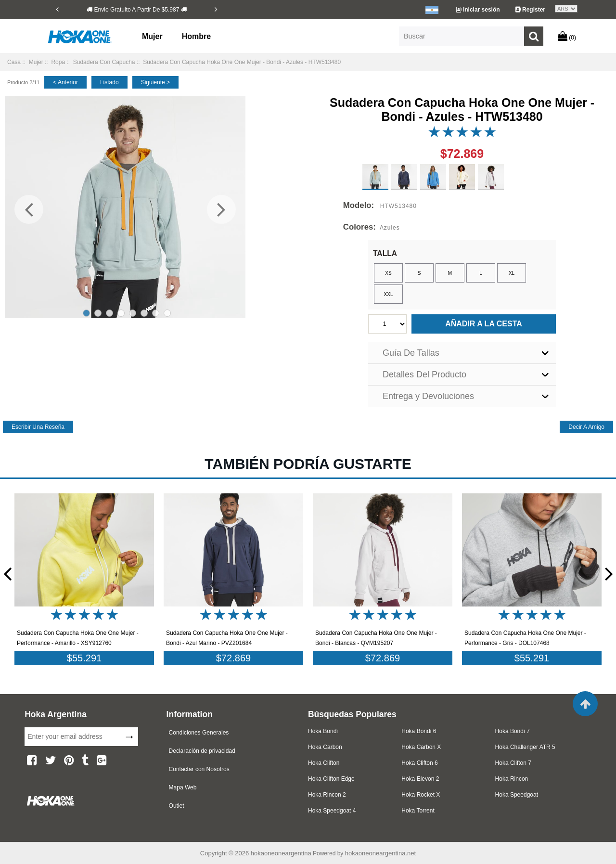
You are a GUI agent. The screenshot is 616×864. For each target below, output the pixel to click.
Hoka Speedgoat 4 (332, 811)
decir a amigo (586, 427)
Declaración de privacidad (202, 751)
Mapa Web (183, 787)
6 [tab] (144, 313)
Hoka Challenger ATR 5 (525, 747)
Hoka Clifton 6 (419, 763)
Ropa (58, 62)
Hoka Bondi (323, 731)
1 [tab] (86, 313)
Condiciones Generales (199, 733)
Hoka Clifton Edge (331, 779)
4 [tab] (121, 313)
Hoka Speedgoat (517, 795)
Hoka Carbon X (421, 747)
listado (109, 82)
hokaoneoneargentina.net (380, 853)
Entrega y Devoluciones (428, 396)
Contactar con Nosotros (199, 769)
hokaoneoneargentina (281, 853)
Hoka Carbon (325, 747)
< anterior (65, 82)
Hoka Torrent (418, 811)
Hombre (196, 36)
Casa (14, 62)
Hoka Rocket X (421, 795)
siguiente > (155, 82)
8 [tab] (167, 313)
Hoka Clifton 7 (513, 763)
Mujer (152, 36)
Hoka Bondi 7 (513, 731)
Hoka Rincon (512, 779)
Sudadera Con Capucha (104, 62)
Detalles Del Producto (424, 374)
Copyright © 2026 (225, 853)
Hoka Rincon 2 (327, 795)
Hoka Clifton (324, 763)
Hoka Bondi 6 (419, 731)
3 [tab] (109, 313)
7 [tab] (156, 313)
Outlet (177, 806)
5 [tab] (133, 313)
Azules (390, 228)
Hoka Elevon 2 (420, 779)
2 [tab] (98, 313)
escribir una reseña (38, 427)
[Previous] (57, 9)
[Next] (216, 9)
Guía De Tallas (411, 353)
